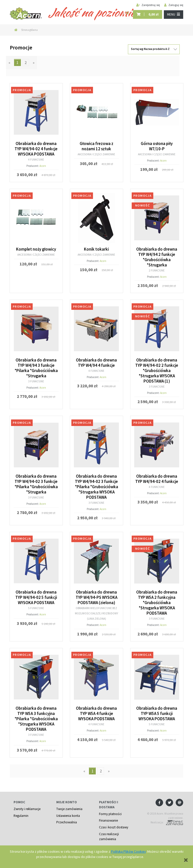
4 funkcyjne (36, 159)
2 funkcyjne (157, 269)
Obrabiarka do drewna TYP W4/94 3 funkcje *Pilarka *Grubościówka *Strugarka (36, 366)
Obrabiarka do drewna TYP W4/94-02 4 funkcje (157, 476)
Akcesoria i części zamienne (96, 154)
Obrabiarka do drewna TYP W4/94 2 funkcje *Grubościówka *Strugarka (157, 256)
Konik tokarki (96, 248)
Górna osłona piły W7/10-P (157, 146)
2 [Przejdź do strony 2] (26, 62)
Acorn (43, 165)
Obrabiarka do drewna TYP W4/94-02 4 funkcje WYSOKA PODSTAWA (36, 149)
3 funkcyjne (36, 379)
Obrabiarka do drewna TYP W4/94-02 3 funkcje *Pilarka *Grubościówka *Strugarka (36, 481)
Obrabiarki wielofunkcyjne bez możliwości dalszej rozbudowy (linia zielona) (96, 609)
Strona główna (29, 30)
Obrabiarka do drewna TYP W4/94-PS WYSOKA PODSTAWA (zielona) (96, 594)
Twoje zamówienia (70, 803)
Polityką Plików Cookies (128, 851)
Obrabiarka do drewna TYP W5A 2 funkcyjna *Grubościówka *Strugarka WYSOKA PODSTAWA (157, 599)
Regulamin (21, 810)
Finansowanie (109, 815)
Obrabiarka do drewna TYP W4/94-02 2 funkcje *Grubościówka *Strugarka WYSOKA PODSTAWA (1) (157, 369)
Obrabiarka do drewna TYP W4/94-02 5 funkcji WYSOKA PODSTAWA (36, 594)
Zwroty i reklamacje (27, 803)
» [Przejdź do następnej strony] (34, 62)
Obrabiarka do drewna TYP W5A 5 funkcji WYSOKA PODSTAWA (157, 709)
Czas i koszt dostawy (114, 822)
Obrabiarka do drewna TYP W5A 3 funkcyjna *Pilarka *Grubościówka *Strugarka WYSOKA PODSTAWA (36, 714)
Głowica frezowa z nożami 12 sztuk (96, 146)
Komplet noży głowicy (36, 248)
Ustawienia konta (68, 810)
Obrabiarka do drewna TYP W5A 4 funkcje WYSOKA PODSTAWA (96, 709)
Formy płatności (110, 808)
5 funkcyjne (36, 604)
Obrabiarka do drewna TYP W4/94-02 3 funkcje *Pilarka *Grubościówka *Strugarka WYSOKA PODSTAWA (96, 484)
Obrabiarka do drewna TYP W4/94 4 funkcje (96, 361)
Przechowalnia (67, 817)
